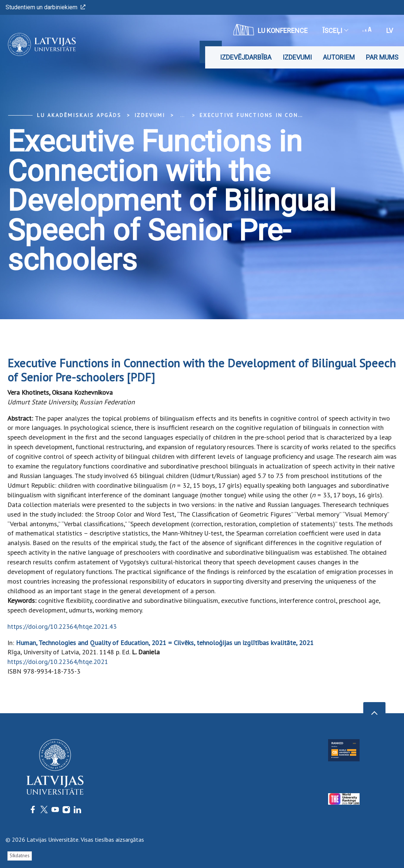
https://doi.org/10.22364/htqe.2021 (58, 662)
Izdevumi (297, 57)
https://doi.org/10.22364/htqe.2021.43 (62, 626)
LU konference (271, 30)
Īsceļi (335, 31)
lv (390, 31)
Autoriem (339, 57)
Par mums (382, 57)
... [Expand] (182, 115)
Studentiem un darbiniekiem (46, 7)
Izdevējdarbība (246, 57)
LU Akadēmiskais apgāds (79, 115)
